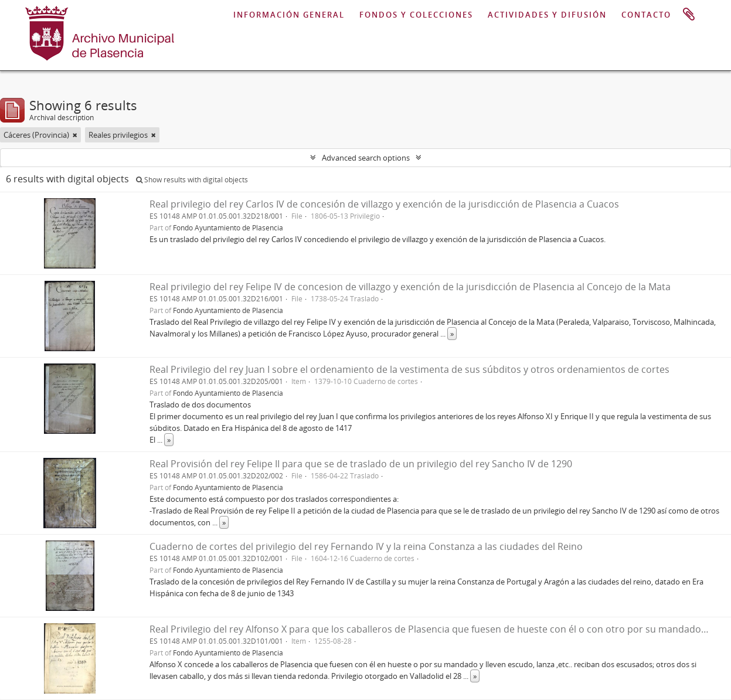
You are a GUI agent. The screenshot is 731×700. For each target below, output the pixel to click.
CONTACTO (646, 15)
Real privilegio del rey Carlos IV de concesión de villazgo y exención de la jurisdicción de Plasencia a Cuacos (384, 204)
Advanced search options (366, 158)
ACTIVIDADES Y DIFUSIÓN (547, 15)
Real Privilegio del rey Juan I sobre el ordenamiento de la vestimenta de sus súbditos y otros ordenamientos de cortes (409, 369)
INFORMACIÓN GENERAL (289, 15)
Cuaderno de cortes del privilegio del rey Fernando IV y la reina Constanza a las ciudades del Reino (366, 546)
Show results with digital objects (192, 180)
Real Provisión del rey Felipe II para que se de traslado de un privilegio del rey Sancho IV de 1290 (361, 464)
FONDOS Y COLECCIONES (416, 15)
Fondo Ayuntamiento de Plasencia (228, 227)
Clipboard (689, 15)
